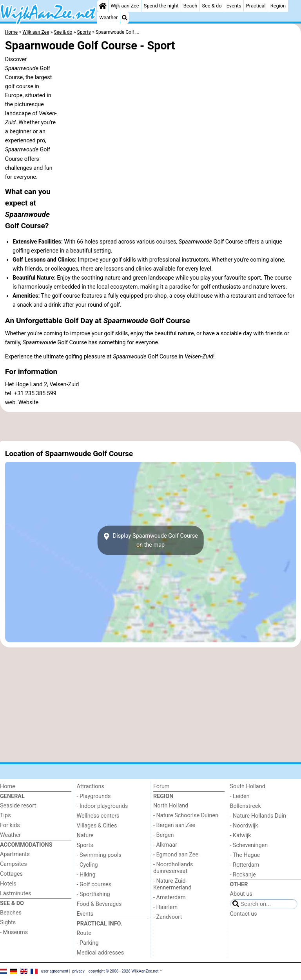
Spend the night (161, 6)
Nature (85, 835)
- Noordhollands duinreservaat (173, 868)
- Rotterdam (245, 865)
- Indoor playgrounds (102, 806)
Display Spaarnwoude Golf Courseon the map (150, 540)
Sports (85, 845)
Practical (256, 6)
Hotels (8, 884)
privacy (78, 971)
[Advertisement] (150, 426)
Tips (5, 815)
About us (241, 894)
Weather (108, 17)
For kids (10, 825)
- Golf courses (94, 885)
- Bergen (164, 835)
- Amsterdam (170, 897)
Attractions (91, 786)
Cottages (11, 874)
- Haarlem (165, 907)
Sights (8, 923)
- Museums (14, 932)
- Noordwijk (244, 826)
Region (278, 6)
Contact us (244, 914)
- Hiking (86, 875)
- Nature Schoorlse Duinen (186, 815)
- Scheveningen (249, 845)
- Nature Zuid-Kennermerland (172, 884)
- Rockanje (243, 875)
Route (84, 933)
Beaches (11, 913)
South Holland (248, 786)
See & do (212, 6)
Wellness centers (98, 816)
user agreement (55, 971)
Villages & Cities (97, 826)
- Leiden (240, 796)
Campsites (14, 864)
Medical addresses (101, 953)
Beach (190, 6)
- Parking (88, 943)
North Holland (171, 806)
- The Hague (245, 855)
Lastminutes (15, 894)
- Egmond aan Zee (176, 855)
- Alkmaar (165, 845)
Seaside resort (18, 806)
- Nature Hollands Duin (258, 816)
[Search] (125, 18)
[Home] (103, 6)
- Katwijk (241, 835)
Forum (161, 786)
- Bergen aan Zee (174, 825)
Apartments (15, 854)
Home (8, 786)
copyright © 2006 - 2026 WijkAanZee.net (124, 971)
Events (234, 6)
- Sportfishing (93, 894)
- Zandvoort (168, 917)
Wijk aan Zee (125, 6)
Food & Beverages (99, 904)
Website (29, 403)
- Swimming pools (99, 855)
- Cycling (87, 865)
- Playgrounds (94, 796)
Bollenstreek (246, 806)
